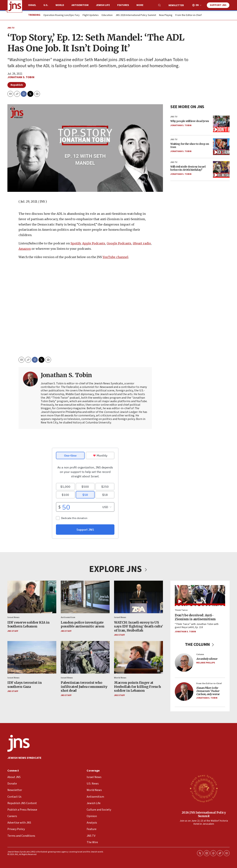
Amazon (25, 249)
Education (107, 15)
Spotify (76, 243)
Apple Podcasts (94, 243)
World (60, 5)
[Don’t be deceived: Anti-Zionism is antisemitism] (200, 596)
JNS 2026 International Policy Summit (136, 15)
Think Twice (181, 610)
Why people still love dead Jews (190, 121)
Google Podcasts (119, 243)
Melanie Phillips (206, 663)
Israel (32, 5)
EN (197, 5)
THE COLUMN (200, 644)
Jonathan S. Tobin (21, 77)
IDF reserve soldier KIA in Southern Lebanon (28, 624)
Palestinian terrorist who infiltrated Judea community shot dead (84, 687)
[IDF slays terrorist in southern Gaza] (32, 657)
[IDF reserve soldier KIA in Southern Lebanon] (32, 597)
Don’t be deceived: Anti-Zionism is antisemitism (195, 617)
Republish (17, 85)
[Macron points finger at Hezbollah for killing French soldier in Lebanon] (138, 657)
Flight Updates (91, 15)
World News (120, 678)
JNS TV (11, 28)
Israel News (13, 617)
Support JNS (218, 5)
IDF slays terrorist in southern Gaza (25, 685)
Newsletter (176, 5)
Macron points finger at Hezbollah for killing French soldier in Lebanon (137, 687)
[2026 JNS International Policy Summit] (204, 788)
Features (123, 5)
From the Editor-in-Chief (188, 15)
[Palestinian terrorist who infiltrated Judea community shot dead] (85, 657)
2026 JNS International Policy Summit (204, 814)
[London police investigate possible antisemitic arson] (85, 597)
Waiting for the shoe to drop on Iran (190, 145)
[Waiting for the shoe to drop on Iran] (221, 147)
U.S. (46, 5)
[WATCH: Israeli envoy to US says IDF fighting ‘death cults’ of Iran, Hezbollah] (138, 597)
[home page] (15, 6)
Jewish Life (103, 5)
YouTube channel (115, 257)
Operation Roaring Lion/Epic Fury (61, 15)
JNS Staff (13, 631)
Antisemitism (80, 5)
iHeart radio (142, 243)
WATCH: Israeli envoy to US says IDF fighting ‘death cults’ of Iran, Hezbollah (138, 626)
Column (200, 654)
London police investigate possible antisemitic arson (82, 624)
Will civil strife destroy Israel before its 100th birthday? (188, 168)
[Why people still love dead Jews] (221, 124)
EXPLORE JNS (118, 569)
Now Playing (166, 15)
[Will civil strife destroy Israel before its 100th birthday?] (221, 169)
